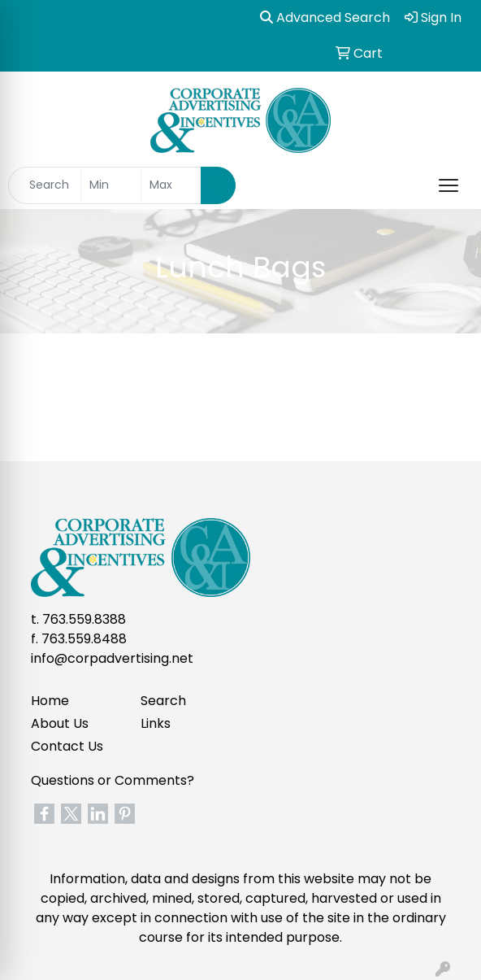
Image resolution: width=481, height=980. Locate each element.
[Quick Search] (45, 185)
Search (163, 701)
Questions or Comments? (113, 780)
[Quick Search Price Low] (111, 185)
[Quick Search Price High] (171, 185)
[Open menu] (448, 185)
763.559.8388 (84, 619)
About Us (60, 723)
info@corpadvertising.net (112, 658)
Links (156, 723)
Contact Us (67, 746)
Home (50, 701)
